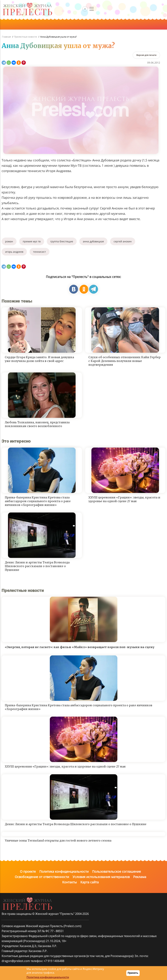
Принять (133, 973)
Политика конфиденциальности (64, 871)
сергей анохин (123, 241)
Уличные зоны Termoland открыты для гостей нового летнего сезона (58, 840)
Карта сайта (90, 882)
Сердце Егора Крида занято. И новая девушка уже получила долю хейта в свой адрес (39, 359)
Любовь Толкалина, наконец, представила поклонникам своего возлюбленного (37, 424)
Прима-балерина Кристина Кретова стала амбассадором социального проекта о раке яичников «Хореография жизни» (38, 501)
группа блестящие (62, 241)
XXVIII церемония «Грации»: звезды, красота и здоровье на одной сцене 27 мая (124, 499)
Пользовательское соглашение (116, 871)
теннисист (39, 252)
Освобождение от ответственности (42, 877)
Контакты (70, 882)
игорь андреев (14, 252)
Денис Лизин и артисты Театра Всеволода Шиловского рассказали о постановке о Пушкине (37, 566)
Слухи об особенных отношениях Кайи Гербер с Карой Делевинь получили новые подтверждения (124, 361)
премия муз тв (32, 241)
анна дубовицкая (93, 241)
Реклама (140, 877)
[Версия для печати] (146, 55)
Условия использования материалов (101, 877)
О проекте (28, 871)
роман (9, 241)
